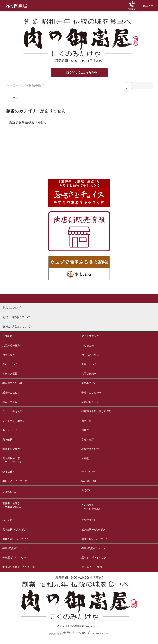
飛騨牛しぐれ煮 (11, 449)
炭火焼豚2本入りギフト (15, 529)
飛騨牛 (85, 430)
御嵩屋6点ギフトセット (95, 548)
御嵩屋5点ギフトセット (15, 548)
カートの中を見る (12, 411)
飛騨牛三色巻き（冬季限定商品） (12, 505)
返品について (89, 364)
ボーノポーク (10, 430)
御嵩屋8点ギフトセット (15, 557)
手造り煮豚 (88, 440)
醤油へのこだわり (91, 392)
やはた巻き (9, 471)
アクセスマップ (90, 336)
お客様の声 (88, 346)
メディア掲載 (10, 374)
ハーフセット (10, 520)
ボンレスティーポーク (15, 481)
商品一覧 (86, 421)
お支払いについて (91, 355)
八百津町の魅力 (11, 346)
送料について (10, 364)
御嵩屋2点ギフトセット (15, 539)
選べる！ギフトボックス (95, 557)
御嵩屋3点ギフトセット (95, 539)
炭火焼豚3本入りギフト (95, 529)
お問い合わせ (89, 374)
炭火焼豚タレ (89, 520)
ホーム (14, 97)
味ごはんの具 (89, 481)
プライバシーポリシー (15, 421)
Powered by (79, 633)
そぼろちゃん (10, 492)
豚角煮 (85, 458)
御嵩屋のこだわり (12, 383)
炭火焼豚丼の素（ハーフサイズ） (12, 460)
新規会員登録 (10, 402)
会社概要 (7, 336)
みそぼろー (88, 490)
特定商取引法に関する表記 (96, 411)
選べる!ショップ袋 (92, 567)
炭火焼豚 (7, 440)
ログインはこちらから (79, 72)
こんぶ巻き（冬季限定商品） (91, 507)
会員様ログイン (90, 402)
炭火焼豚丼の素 (90, 449)
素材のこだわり (90, 383)
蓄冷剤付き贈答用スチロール (19, 567)
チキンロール (89, 471)
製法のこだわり (11, 392)
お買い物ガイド (11, 355)
